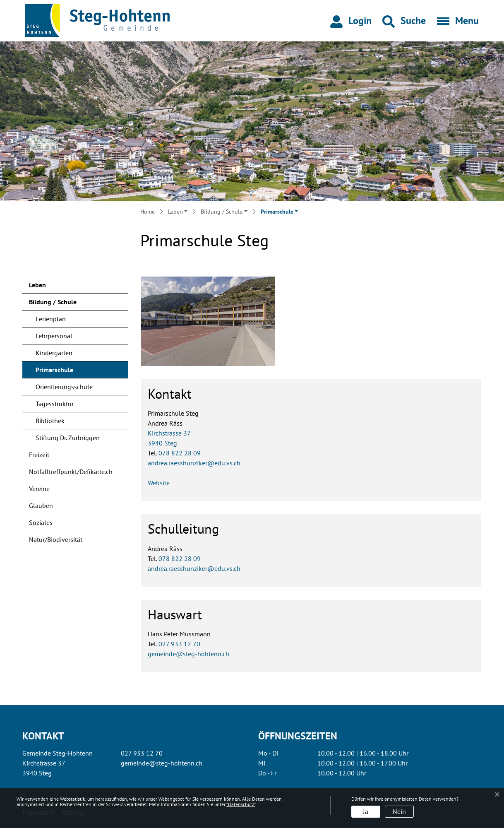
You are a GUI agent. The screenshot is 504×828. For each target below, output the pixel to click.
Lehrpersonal (54, 336)
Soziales (41, 522)
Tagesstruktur (55, 404)
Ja (366, 811)
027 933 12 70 (179, 644)
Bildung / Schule (53, 302)
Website (159, 483)
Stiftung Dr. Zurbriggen (68, 438)
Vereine (39, 489)
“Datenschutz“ (241, 804)
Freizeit (39, 455)
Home (148, 212)
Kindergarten (54, 353)
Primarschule (57, 372)
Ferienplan (51, 319)
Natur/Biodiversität (56, 539)
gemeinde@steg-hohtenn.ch (188, 654)
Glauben (41, 505)
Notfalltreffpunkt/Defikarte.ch (71, 472)
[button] (404, 21)
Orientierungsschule (64, 387)
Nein (399, 811)
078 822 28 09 (180, 453)
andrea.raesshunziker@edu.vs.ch (194, 463)
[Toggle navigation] (455, 21)
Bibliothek (50, 421)
